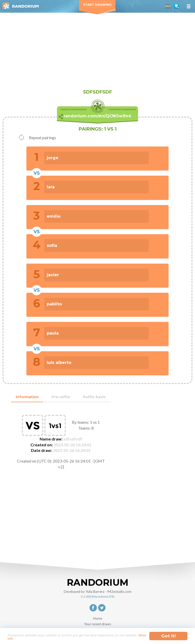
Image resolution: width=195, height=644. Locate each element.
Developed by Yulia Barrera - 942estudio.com (98, 592)
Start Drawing (97, 5)
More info (47, 638)
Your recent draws (97, 624)
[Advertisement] (97, 51)
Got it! (168, 634)
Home (98, 618)
